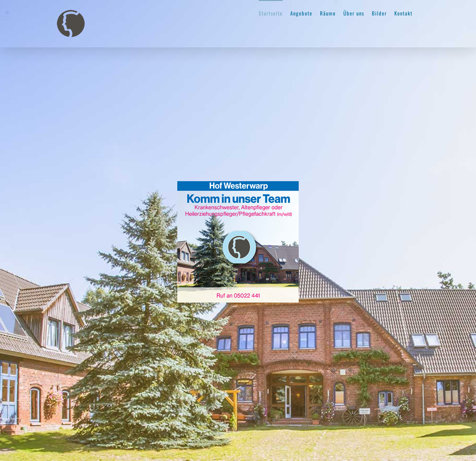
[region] (238, 230)
